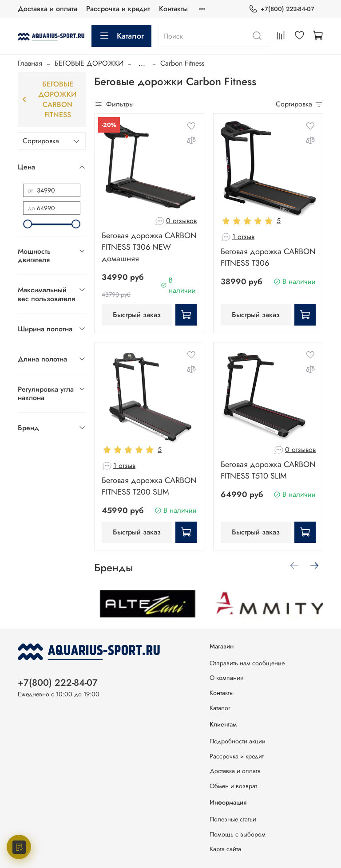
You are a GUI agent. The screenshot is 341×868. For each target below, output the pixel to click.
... (142, 63)
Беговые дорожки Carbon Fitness (50, 99)
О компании (227, 678)
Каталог (121, 36)
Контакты (173, 9)
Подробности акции (238, 741)
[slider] (28, 224)
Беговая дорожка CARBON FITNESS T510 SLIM (268, 470)
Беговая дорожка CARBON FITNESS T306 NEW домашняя (149, 247)
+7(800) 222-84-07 (282, 9)
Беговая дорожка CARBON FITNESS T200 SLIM (149, 486)
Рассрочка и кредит (118, 9)
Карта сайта (225, 849)
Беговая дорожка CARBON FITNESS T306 (268, 257)
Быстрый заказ (137, 315)
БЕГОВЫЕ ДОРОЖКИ (89, 63)
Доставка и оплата (48, 9)
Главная (30, 63)
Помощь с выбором (238, 834)
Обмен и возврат (233, 786)
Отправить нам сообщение (247, 663)
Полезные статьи (233, 819)
